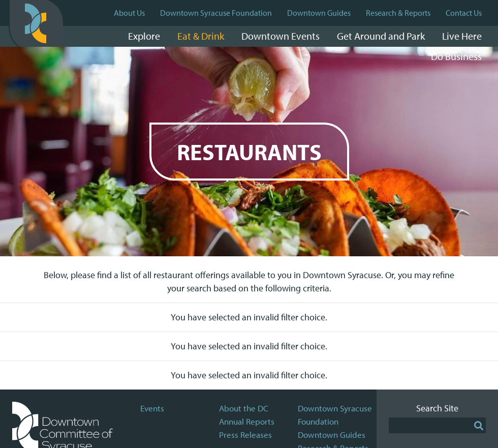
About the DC (244, 408)
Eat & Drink (201, 36)
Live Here (462, 36)
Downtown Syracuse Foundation (216, 13)
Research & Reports (398, 13)
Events (152, 408)
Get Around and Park (381, 36)
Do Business (456, 56)
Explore (144, 36)
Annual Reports (247, 421)
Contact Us (464, 13)
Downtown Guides (319, 13)
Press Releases (245, 435)
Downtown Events (281, 36)
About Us (129, 13)
